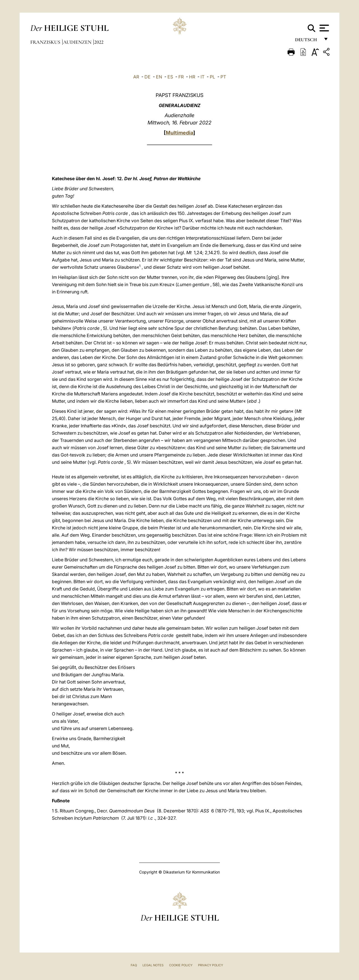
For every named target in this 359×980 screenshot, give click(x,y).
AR (136, 77)
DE (148, 77)
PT (223, 77)
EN (159, 77)
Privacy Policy (210, 965)
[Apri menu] (324, 28)
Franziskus (46, 42)
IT (202, 77)
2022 (99, 42)
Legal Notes (153, 965)
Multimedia (179, 133)
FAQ (134, 965)
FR (181, 77)
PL (212, 77)
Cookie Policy (181, 965)
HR (192, 77)
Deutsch (308, 41)
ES (170, 77)
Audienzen (78, 42)
